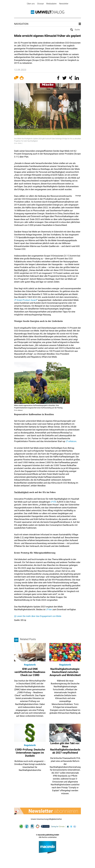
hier (50, 609)
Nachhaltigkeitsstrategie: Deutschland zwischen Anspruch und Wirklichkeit (65, 672)
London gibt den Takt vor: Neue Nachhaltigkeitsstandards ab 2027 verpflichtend (65, 748)
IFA (55, 502)
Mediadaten (51, 4)
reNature (72, 441)
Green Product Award (27, 300)
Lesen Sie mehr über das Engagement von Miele (39, 616)
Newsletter (64, 4)
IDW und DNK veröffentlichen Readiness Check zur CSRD (30, 672)
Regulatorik (30, 665)
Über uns (31, 4)
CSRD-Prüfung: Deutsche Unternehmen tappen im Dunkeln (30, 753)
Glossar (40, 4)
